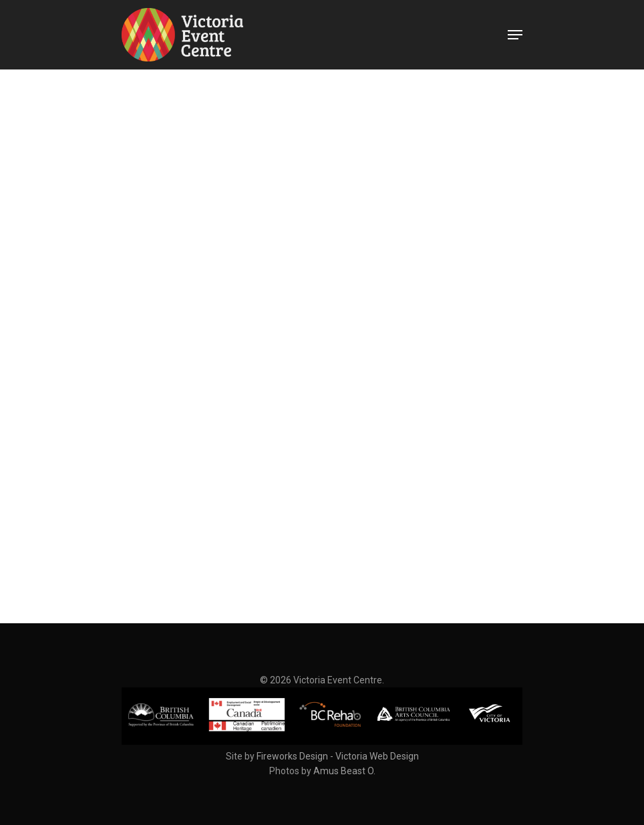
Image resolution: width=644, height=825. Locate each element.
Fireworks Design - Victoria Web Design (338, 756)
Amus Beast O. (344, 771)
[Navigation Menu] (515, 35)
